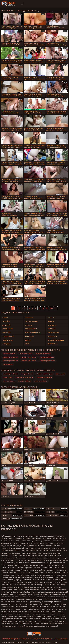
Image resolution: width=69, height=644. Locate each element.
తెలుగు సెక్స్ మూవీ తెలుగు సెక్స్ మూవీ (30, 639)
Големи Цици (8, 340)
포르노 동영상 (63, 639)
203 (51, 308)
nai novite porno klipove (44, 377)
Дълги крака (53, 344)
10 (43, 308)
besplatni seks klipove (47, 357)
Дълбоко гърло (31, 329)
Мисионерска (53, 333)
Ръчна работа (8, 336)
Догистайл (7, 325)
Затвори (28, 325)
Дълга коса (52, 336)
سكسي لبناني (54, 639)
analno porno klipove (26, 354)
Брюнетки (6, 333)
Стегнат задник (31, 321)
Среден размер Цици (56, 340)
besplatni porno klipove (29, 357)
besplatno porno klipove (10, 361)
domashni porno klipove (10, 374)
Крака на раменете (33, 333)
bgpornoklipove (8, 364)
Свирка (5, 318)
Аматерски (29, 336)
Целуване (52, 329)
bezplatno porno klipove (47, 361)
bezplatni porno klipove (29, 361)
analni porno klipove (9, 354)
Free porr (5, 639)
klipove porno (60, 374)
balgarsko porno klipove (10, 357)
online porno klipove (41, 381)
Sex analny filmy (13, 639)
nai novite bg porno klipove (25, 377)
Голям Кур (29, 318)
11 (47, 308)
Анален (51, 321)
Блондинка (7, 344)
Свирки (28, 340)
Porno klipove (45, 639)
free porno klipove (27, 374)
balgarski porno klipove (43, 354)
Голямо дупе (8, 329)
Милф (27, 344)
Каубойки (6, 321)
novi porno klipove (9, 381)
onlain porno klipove (24, 381)
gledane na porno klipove (44, 374)
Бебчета (51, 318)
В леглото (52, 325)
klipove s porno (8, 377)
